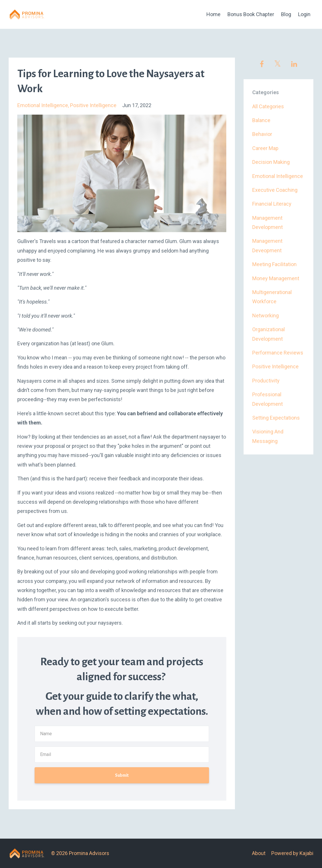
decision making (271, 162)
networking (265, 315)
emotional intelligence (43, 105)
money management (276, 278)
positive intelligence (93, 105)
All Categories (268, 106)
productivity (266, 381)
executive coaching (275, 190)
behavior (262, 134)
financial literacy (272, 204)
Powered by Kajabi (292, 853)
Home (213, 14)
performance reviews (278, 353)
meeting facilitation (274, 264)
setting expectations (276, 418)
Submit (122, 775)
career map (265, 148)
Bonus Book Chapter (251, 14)
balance (261, 120)
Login (304, 14)
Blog (286, 14)
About (259, 853)
